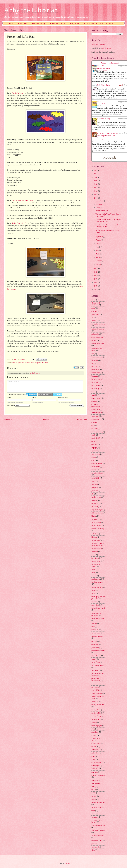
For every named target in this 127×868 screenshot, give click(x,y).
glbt (93, 494)
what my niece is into (98, 825)
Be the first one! (35, 373)
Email (34, 397)
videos (94, 814)
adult (93, 308)
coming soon (96, 410)
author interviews (97, 337)
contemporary (96, 419)
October (99, 208)
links (93, 555)
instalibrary (95, 534)
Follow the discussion (82, 367)
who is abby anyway (98, 830)
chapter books (96, 398)
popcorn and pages (97, 665)
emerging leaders (97, 464)
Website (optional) (63, 397)
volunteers (95, 817)
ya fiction (95, 844)
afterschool (95, 314)
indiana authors (96, 526)
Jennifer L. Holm (103, 70)
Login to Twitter (58, 394)
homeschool (95, 519)
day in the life (96, 438)
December (99, 201)
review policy (96, 719)
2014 (96, 198)
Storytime (74, 23)
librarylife (95, 552)
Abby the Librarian (31, 10)
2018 (96, 184)
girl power (95, 488)
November (100, 204)
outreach (94, 641)
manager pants (96, 561)
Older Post (82, 420)
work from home (97, 841)
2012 (96, 272)
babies (94, 340)
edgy (93, 460)
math (93, 569)
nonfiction (95, 630)
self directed (95, 750)
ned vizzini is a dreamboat (96, 614)
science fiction (96, 744)
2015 (96, 195)
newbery (94, 624)
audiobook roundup (98, 329)
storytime (45, 363)
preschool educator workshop (98, 675)
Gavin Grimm (102, 140)
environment (96, 467)
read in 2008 (95, 690)
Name (9, 397)
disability (94, 444)
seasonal (94, 747)
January (99, 264)
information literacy (98, 529)
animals (15, 363)
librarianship (96, 540)
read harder (95, 687)
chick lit (94, 401)
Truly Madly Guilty (103, 85)
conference (95, 416)
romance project (97, 726)
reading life (95, 702)
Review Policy (39, 23)
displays (94, 448)
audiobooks (95, 334)
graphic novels (96, 497)
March (98, 257)
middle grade (96, 579)
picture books (96, 656)
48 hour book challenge (96, 304)
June (98, 247)
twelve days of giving (98, 802)
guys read (95, 507)
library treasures (97, 548)
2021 (96, 174)
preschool (21, 363)
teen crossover (96, 783)
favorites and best (97, 473)
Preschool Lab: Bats (102, 211)
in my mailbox (96, 522)
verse (93, 811)
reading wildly (96, 713)
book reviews (96, 385)
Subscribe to (19, 405)
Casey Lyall (101, 121)
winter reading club (98, 836)
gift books (95, 484)
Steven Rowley (102, 104)
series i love (95, 753)
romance (94, 723)
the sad (94, 790)
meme (93, 573)
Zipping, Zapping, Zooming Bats (23, 200)
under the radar (96, 808)
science (27, 363)
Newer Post (9, 420)
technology (95, 780)
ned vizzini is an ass (98, 618)
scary (93, 729)
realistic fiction (96, 716)
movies (94, 590)
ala (92, 318)
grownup (94, 500)
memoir (94, 576)
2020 (96, 177)
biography (95, 360)
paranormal (95, 648)
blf (92, 363)
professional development (96, 680)
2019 (96, 181)
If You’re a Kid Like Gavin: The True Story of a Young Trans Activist (108, 136)
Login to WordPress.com (45, 394)
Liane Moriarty (102, 87)
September (100, 237)
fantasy (94, 470)
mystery (94, 602)
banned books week (98, 344)
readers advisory (97, 693)
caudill (94, 395)
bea (93, 354)
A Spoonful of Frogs (104, 119)
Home (10, 23)
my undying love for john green (98, 598)
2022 (96, 170)
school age (95, 732)
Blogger (67, 863)
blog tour (94, 366)
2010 (96, 279)
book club (95, 376)
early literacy (96, 454)
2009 (96, 282)
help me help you (97, 510)
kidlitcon (94, 537)
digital (94, 441)
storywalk (95, 772)
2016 (96, 191)
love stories (95, 558)
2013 (96, 269)
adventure (95, 311)
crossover (95, 429)
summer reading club (98, 775)
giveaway (95, 491)
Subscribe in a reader (99, 44)
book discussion (97, 379)
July (97, 244)
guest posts (95, 503)
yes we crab (95, 847)
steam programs (36, 363)
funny (93, 481)
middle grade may (97, 582)
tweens (94, 799)
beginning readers (97, 357)
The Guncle (101, 102)
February (99, 261)
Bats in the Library (18, 93)
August (98, 240)
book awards (96, 373)
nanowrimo (95, 605)
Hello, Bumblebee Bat (20, 223)
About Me (22, 23)
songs (93, 756)
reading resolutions (98, 705)
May (98, 250)
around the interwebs (98, 324)
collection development (96, 405)
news (93, 627)
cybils (93, 435)
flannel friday (96, 478)
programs (94, 684)
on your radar (96, 633)
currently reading (97, 432)
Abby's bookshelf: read (110, 63)
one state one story (97, 636)
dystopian (95, 451)
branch (94, 392)
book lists (95, 382)
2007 (96, 289)
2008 (96, 286)
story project (95, 766)
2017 (96, 188)
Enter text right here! (45, 386)
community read (97, 413)
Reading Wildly (57, 23)
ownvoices (95, 644)
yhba (93, 850)
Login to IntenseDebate (32, 394)
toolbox (94, 796)
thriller (94, 793)
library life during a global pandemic (98, 544)
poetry (94, 659)
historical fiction (97, 513)
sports (93, 759)
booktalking (95, 389)
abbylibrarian (106, 48)
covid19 (94, 422)
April (98, 254)
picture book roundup (98, 651)
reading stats (95, 710)
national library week (98, 608)
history (94, 516)
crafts (93, 425)
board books (95, 370)
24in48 (94, 300)
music (93, 594)
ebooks (94, 457)
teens (93, 787)
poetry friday (96, 662)
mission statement (97, 587)
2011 (96, 276)
